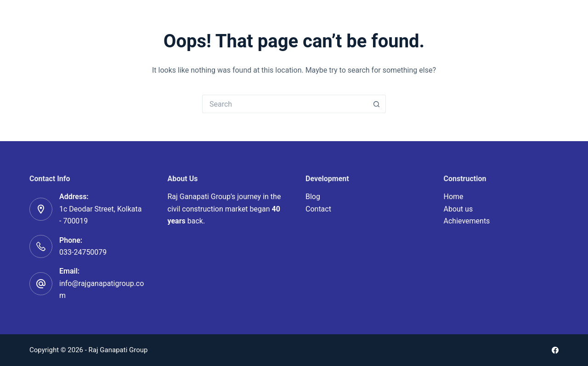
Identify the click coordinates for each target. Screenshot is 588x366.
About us (458, 209)
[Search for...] (285, 104)
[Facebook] (555, 350)
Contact (318, 209)
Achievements (467, 221)
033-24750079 (83, 252)
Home (454, 197)
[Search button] (377, 104)
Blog (313, 197)
